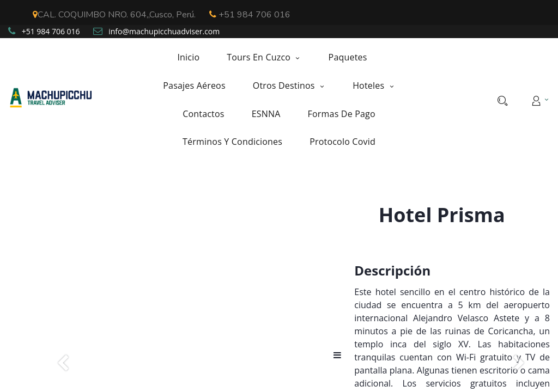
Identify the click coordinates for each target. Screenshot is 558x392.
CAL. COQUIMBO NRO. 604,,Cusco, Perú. (114, 15)
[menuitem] (195, 57)
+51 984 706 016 (250, 15)
